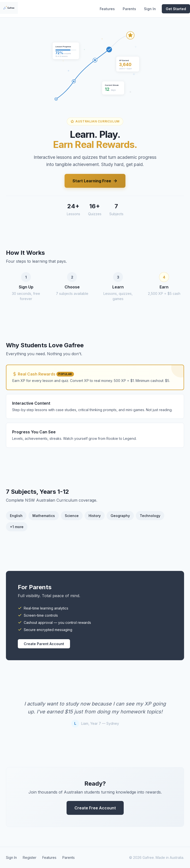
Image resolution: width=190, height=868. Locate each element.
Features (107, 9)
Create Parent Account (44, 644)
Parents (129, 9)
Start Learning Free (95, 181)
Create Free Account (95, 808)
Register (30, 857)
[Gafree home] (9, 9)
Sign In (150, 9)
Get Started (176, 9)
